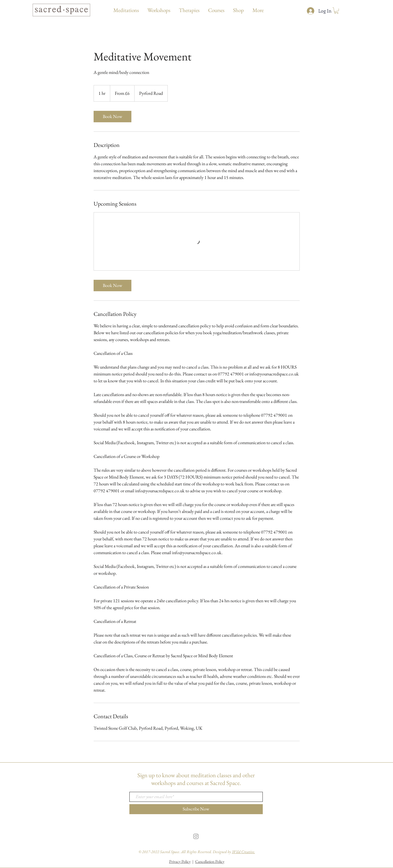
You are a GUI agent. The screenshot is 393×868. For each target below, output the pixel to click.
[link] (112, 117)
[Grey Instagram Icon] (196, 836)
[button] (336, 11)
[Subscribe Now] (196, 809)
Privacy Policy (180, 861)
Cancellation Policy (210, 861)
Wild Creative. (243, 852)
